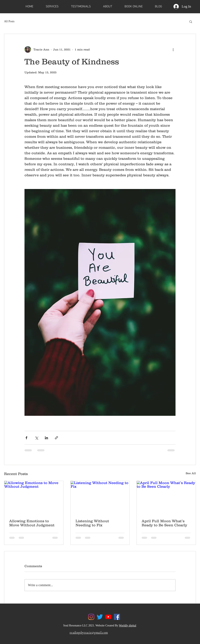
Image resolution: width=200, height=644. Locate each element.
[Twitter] (100, 617)
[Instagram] (91, 617)
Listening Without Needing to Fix (92, 523)
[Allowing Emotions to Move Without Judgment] (34, 498)
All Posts (9, 21)
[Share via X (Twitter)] (36, 438)
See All (191, 473)
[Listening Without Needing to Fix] (100, 498)
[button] (191, 21)
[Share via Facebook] (26, 438)
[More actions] (173, 49)
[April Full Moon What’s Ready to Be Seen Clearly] (166, 498)
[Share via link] (56, 438)
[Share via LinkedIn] (46, 438)
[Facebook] (117, 617)
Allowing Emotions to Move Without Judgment (32, 523)
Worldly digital (128, 626)
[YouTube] (108, 617)
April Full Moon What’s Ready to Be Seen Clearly (164, 523)
